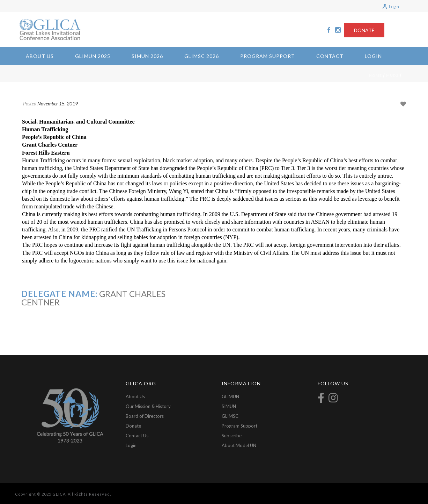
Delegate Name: (59, 294)
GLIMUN (230, 396)
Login (390, 6)
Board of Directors (145, 416)
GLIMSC (230, 416)
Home (375, 75)
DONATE (364, 30)
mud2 (392, 75)
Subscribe (232, 436)
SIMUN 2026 (147, 56)
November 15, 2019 (58, 103)
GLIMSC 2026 (202, 56)
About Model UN (239, 445)
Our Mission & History (148, 406)
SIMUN (229, 406)
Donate (133, 426)
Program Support (268, 56)
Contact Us (137, 436)
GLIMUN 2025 (93, 56)
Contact (330, 56)
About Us (40, 56)
